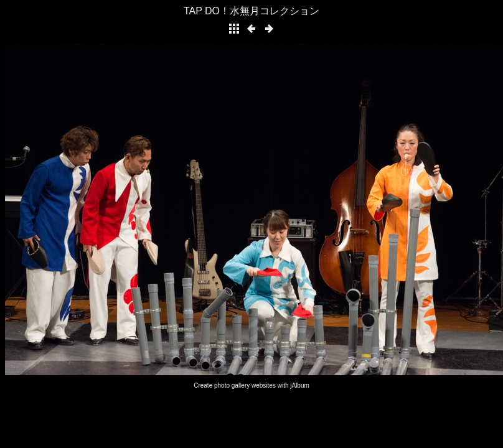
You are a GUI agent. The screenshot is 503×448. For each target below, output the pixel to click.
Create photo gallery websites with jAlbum (251, 385)
